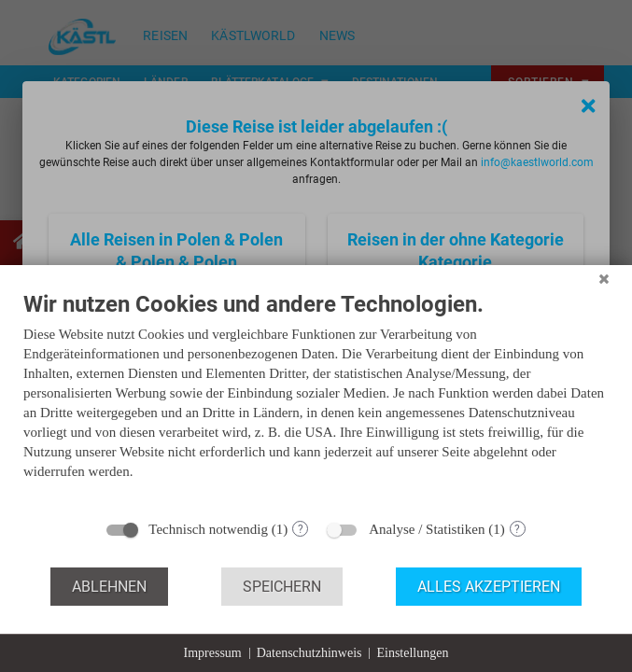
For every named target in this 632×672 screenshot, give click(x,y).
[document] (316, 399)
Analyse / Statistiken (427, 529)
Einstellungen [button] (412, 653)
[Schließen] (604, 279)
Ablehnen (109, 587)
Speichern (282, 587)
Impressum (213, 653)
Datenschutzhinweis (309, 653)
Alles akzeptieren (489, 587)
